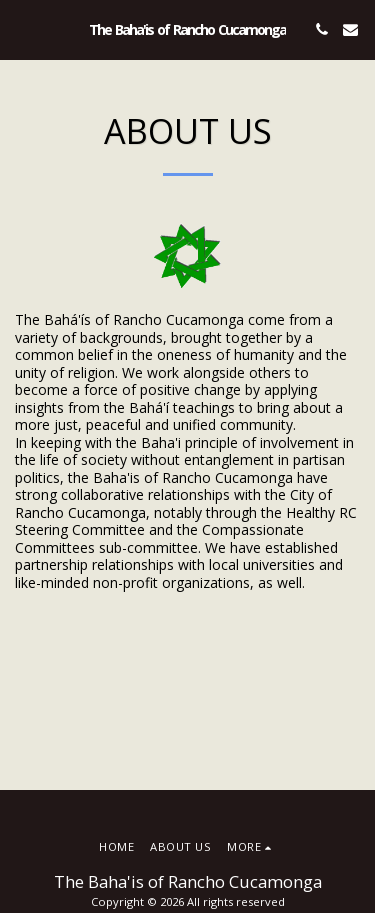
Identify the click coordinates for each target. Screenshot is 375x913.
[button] (22, 28)
